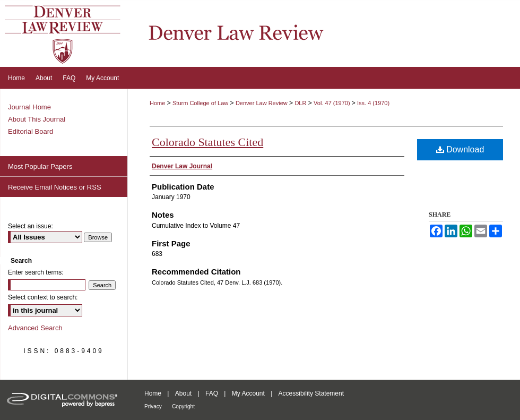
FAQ (212, 393)
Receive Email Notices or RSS (55, 187)
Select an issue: (31, 226)
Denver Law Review (262, 103)
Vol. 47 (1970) (333, 103)
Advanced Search (35, 328)
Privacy (153, 406)
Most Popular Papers (40, 166)
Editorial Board (31, 131)
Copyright (183, 406)
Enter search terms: (36, 272)
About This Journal (37, 119)
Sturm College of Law (200, 103)
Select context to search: (43, 297)
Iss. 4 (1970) (373, 103)
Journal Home (29, 107)
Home (157, 103)
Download (460, 149)
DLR (300, 103)
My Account (248, 393)
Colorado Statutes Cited (207, 142)
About (183, 393)
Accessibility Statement (311, 393)
